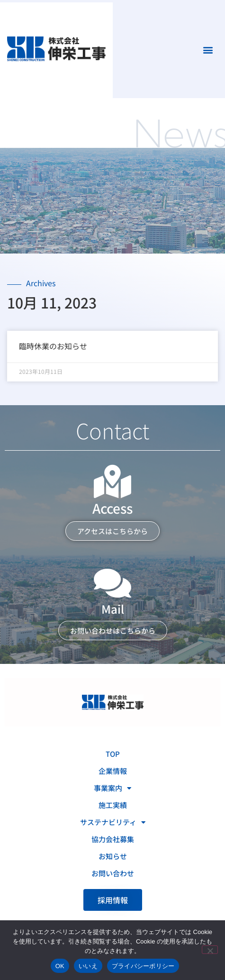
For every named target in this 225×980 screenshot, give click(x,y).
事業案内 (112, 788)
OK (60, 966)
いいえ (88, 966)
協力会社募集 (113, 839)
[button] (208, 50)
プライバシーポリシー (143, 966)
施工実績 (113, 805)
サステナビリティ (113, 822)
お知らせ (113, 856)
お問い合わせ (113, 873)
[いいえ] (210, 950)
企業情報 (113, 771)
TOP (113, 754)
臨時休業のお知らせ (53, 346)
